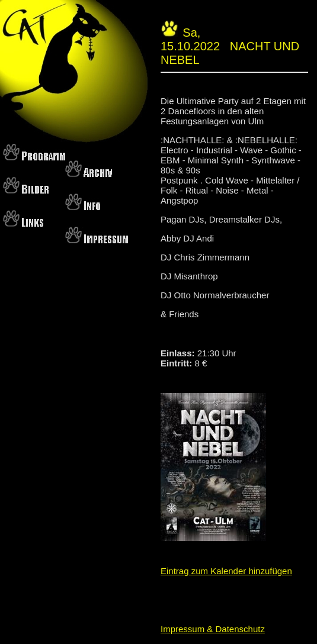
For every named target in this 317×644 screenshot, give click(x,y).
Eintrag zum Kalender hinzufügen (226, 571)
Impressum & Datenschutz (213, 629)
